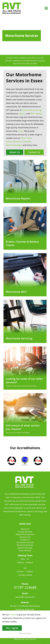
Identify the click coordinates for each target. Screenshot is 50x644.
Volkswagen (17, 145)
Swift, (8, 145)
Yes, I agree (12, 628)
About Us (15, 152)
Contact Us (34, 152)
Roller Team (26, 138)
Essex (21, 131)
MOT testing (36, 114)
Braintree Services (25, 545)
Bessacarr (18, 142)
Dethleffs (27, 142)
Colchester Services (25, 542)
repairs (22, 114)
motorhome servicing (31, 110)
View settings (25, 633)
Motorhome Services (25, 534)
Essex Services (25, 550)
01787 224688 (25, 587)
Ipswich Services (25, 548)
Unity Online (30, 639)
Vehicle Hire (25, 537)
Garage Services (25, 532)
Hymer (9, 142)
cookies (13, 615)
